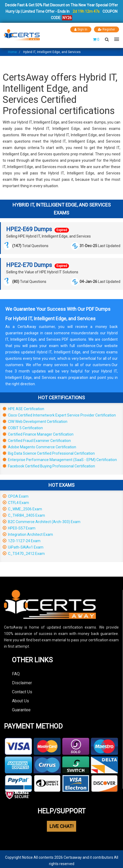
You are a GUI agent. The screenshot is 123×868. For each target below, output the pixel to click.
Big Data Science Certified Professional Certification (49, 453)
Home (12, 52)
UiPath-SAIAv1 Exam (23, 547)
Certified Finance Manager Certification (38, 434)
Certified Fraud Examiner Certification (37, 441)
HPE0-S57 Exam (19, 528)
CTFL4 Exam (16, 503)
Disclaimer (22, 683)
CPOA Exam (16, 496)
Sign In (81, 29)
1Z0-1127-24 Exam (22, 541)
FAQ (16, 674)
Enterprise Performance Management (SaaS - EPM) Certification (60, 460)
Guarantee (21, 710)
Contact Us (22, 692)
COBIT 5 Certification (23, 428)
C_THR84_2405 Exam (24, 515)
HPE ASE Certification (23, 409)
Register (106, 29)
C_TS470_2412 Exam (24, 554)
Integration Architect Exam (28, 534)
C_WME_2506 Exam (22, 509)
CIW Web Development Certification (35, 422)
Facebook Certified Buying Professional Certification (49, 466)
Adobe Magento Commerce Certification (39, 447)
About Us (20, 701)
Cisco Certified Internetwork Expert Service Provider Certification (59, 415)
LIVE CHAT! (61, 826)
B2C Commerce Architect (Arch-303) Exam (42, 522)
